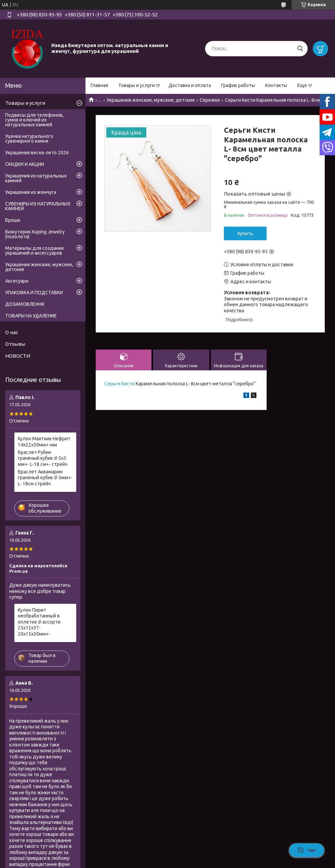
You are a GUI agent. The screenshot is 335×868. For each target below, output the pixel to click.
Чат (307, 850)
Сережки (210, 100)
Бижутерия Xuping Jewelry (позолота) (35, 234)
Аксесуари (17, 281)
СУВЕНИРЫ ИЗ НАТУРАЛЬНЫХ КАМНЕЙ (38, 206)
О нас (12, 332)
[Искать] (300, 49)
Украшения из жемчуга (31, 192)
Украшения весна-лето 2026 (37, 153)
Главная (99, 85)
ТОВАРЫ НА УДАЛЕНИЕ (31, 316)
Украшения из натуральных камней (36, 178)
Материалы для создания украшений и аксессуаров (34, 251)
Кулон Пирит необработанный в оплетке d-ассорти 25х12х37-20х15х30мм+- (39, 622)
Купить (245, 233)
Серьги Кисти (119, 384)
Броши (13, 220)
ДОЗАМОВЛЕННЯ (25, 304)
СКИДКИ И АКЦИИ (25, 164)
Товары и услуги (137, 85)
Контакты (276, 85)
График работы (238, 85)
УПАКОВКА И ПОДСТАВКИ (34, 293)
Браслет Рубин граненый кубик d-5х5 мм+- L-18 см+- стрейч (43, 458)
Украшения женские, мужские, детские (151, 100)
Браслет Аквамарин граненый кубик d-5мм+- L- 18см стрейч (45, 478)
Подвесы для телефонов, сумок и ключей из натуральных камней (34, 120)
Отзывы (15, 344)
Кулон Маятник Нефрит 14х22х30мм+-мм (44, 442)
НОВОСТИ (18, 356)
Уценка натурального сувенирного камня (29, 139)
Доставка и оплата (190, 85)
